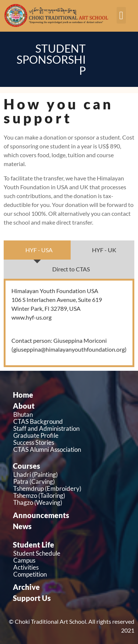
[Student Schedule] (71, 553)
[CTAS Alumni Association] (71, 449)
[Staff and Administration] (71, 428)
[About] (71, 406)
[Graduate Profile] (71, 435)
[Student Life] (71, 545)
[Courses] (71, 466)
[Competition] (71, 574)
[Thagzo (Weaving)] (71, 502)
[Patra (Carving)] (71, 481)
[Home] (71, 395)
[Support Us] (71, 598)
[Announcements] (71, 515)
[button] (121, 15)
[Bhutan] (71, 414)
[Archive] (71, 587)
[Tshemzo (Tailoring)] (71, 495)
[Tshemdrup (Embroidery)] (71, 488)
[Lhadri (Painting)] (71, 474)
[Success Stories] (71, 442)
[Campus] (71, 560)
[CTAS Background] (71, 421)
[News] (71, 526)
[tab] (37, 250)
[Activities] (71, 567)
